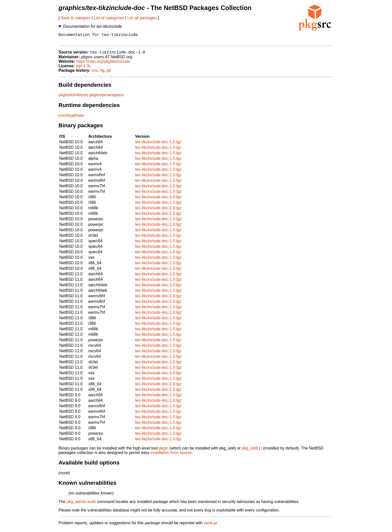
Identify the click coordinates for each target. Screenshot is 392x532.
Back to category (76, 18)
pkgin (163, 451)
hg (102, 73)
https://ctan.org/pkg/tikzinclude (103, 64)
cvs (95, 73)
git (109, 73)
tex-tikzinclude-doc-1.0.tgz (158, 145)
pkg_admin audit (81, 504)
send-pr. (211, 526)
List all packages (142, 18)
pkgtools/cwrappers (107, 98)
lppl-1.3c (83, 69)
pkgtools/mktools (73, 98)
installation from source (171, 455)
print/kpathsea (71, 118)
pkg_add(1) (252, 451)
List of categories (109, 18)
